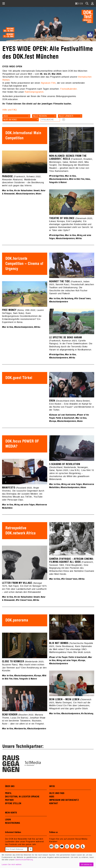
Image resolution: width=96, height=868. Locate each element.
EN (81, 4)
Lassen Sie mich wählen (12, 864)
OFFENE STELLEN (13, 803)
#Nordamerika (20, 729)
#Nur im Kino (70, 176)
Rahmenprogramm (34, 92)
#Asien (38, 194)
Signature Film (48, 83)
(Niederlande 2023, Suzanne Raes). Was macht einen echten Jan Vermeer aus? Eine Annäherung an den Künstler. (24, 666)
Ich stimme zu (86, 864)
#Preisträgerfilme (57, 176)
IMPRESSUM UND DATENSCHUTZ (64, 800)
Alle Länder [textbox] (66, 116)
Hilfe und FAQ (10, 110)
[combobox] (16, 116)
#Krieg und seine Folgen (72, 484)
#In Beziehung (67, 299)
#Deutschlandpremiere (59, 179)
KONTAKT (54, 803)
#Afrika (79, 238)
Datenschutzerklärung (24, 860)
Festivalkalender (69, 89)
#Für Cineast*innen (82, 299)
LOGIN (8, 820)
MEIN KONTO (11, 813)
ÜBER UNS (10, 786)
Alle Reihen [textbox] (40, 116)
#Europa (53, 421)
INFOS (52, 786)
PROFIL (8, 793)
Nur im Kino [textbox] (10, 120)
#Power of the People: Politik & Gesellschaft (68, 657)
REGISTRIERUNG (13, 823)
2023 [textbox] (6, 116)
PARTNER (9, 800)
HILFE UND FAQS (57, 793)
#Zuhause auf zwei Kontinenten (63, 415)
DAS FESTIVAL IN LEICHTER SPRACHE (22, 797)
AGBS (52, 797)
